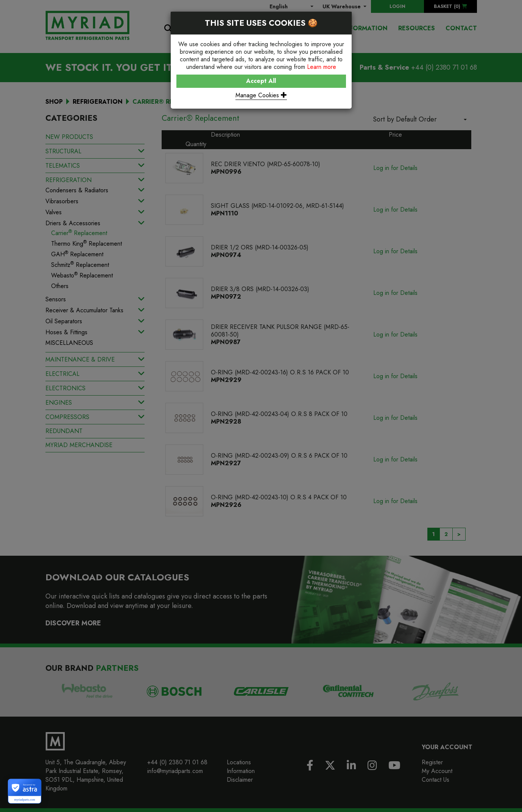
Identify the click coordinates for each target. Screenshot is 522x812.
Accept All (261, 81)
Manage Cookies (261, 95)
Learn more (322, 67)
